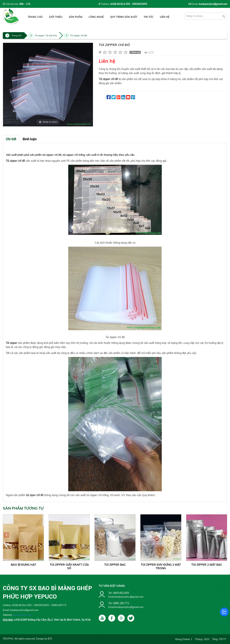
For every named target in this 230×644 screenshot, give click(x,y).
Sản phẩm (76, 17)
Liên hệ (165, 17)
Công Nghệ (96, 17)
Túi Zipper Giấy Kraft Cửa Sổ (69, 566)
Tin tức (149, 17)
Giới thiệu (56, 17)
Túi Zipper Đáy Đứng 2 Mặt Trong (161, 566)
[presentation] (6, 535)
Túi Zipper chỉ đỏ (79, 35)
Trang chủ (35, 17)
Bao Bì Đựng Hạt (23, 565)
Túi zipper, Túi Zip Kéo (46, 35)
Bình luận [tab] (30, 139)
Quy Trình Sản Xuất (124, 17)
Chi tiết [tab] (11, 139)
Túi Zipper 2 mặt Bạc (207, 565)
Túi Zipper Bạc (115, 565)
